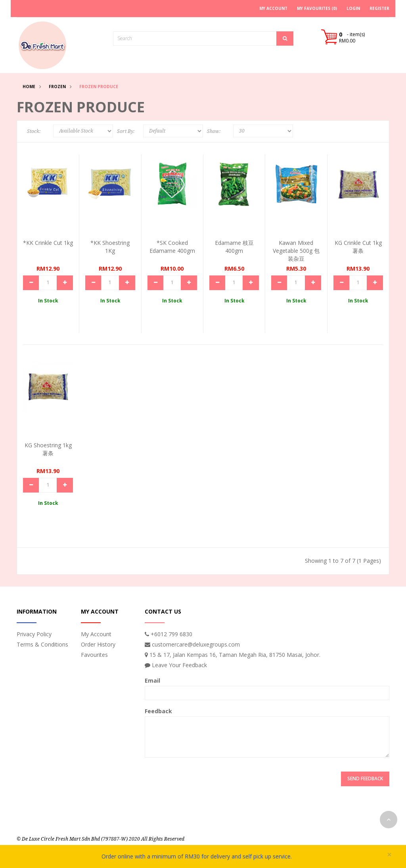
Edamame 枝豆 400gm (234, 247)
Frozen (57, 87)
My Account (96, 634)
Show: (214, 131)
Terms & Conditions (42, 644)
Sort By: (126, 131)
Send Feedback (365, 779)
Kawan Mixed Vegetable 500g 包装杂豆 (296, 251)
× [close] (389, 855)
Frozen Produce (99, 87)
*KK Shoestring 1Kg (110, 247)
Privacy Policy (34, 634)
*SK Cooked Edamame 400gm (172, 247)
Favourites (94, 655)
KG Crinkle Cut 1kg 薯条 (358, 247)
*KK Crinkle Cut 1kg (48, 243)
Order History (98, 644)
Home (29, 87)
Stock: (34, 131)
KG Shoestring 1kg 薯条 (48, 449)
